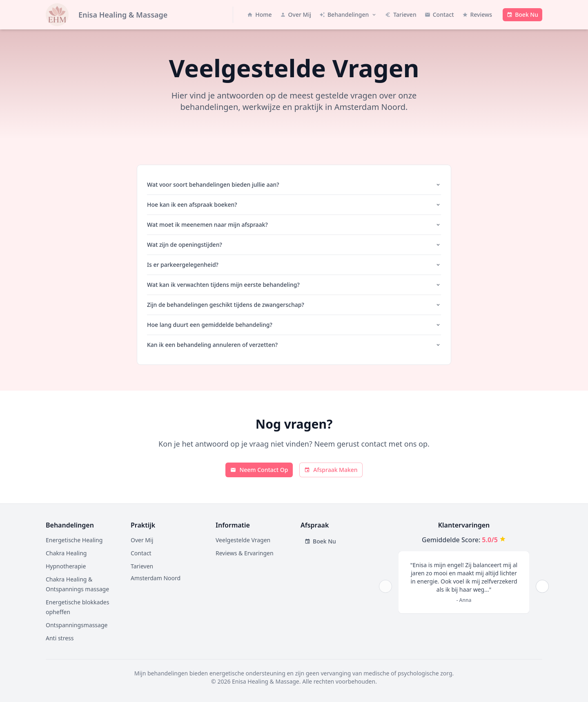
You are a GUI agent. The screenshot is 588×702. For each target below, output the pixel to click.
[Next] (542, 586)
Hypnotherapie (66, 566)
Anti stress (60, 638)
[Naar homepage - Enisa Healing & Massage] (107, 15)
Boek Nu (320, 541)
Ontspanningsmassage (77, 625)
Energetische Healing (74, 540)
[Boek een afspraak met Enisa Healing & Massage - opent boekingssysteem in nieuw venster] (522, 15)
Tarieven (142, 566)
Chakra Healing (66, 553)
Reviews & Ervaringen (245, 553)
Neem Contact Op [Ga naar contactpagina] (259, 470)
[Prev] (385, 586)
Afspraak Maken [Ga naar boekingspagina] (331, 470)
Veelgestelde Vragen (243, 540)
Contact (141, 553)
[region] (464, 586)
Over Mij (142, 540)
